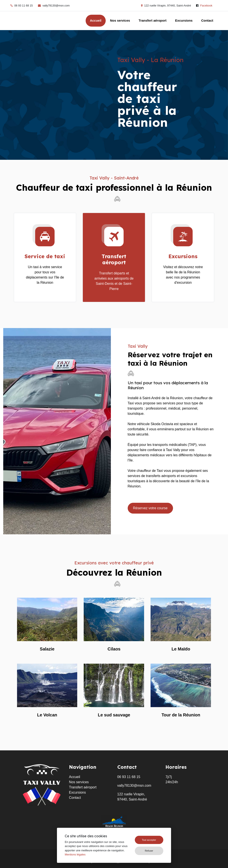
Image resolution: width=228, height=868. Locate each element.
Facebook (206, 6)
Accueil (96, 20)
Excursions (184, 20)
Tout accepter (149, 840)
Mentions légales (75, 854)
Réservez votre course (150, 508)
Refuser (149, 851)
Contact (207, 20)
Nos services (120, 20)
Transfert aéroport (153, 20)
